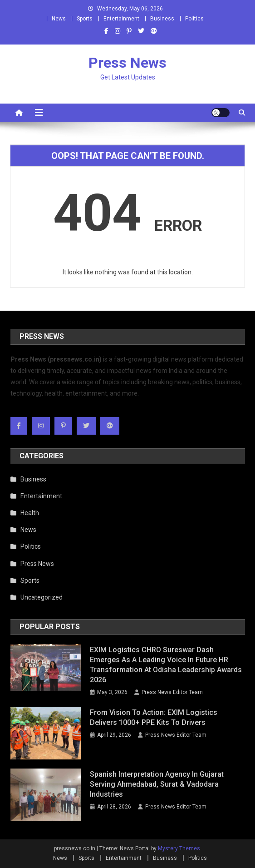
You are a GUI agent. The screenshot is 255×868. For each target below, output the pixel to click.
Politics (194, 19)
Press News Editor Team (172, 692)
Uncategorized (42, 597)
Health (30, 513)
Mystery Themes (179, 848)
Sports (85, 19)
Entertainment (121, 19)
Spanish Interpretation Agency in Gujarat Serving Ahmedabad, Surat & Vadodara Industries (157, 784)
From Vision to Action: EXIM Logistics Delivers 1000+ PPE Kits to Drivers (154, 717)
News (59, 19)
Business (162, 19)
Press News (127, 63)
